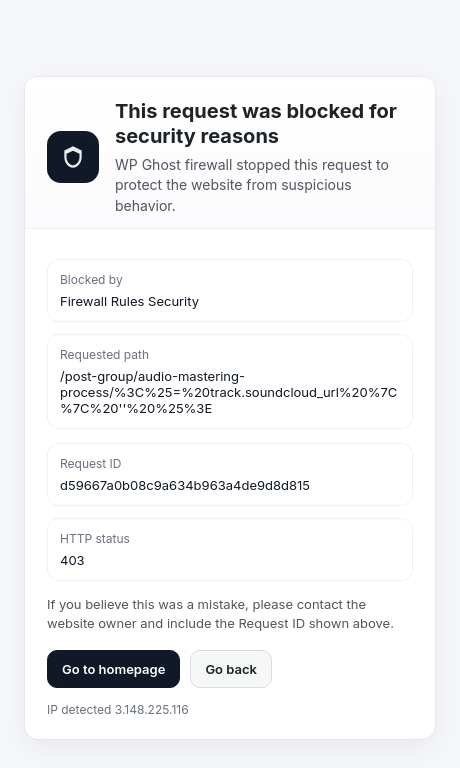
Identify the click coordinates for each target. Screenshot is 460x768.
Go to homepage (113, 669)
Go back (231, 669)
